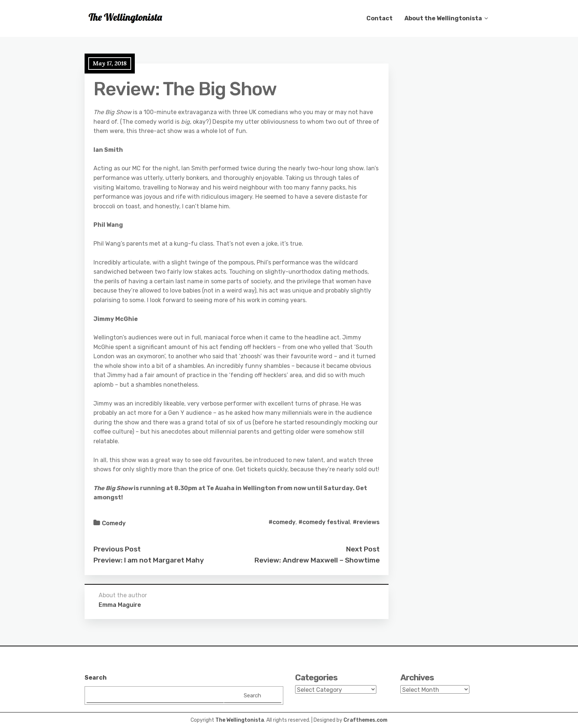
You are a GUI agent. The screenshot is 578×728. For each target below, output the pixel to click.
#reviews (366, 522)
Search (96, 678)
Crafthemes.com (365, 720)
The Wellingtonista (240, 720)
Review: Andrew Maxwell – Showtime (317, 560)
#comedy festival (324, 522)
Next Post (363, 549)
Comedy (114, 523)
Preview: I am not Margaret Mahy (149, 560)
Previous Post (117, 549)
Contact (379, 18)
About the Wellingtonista (443, 18)
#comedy (282, 522)
